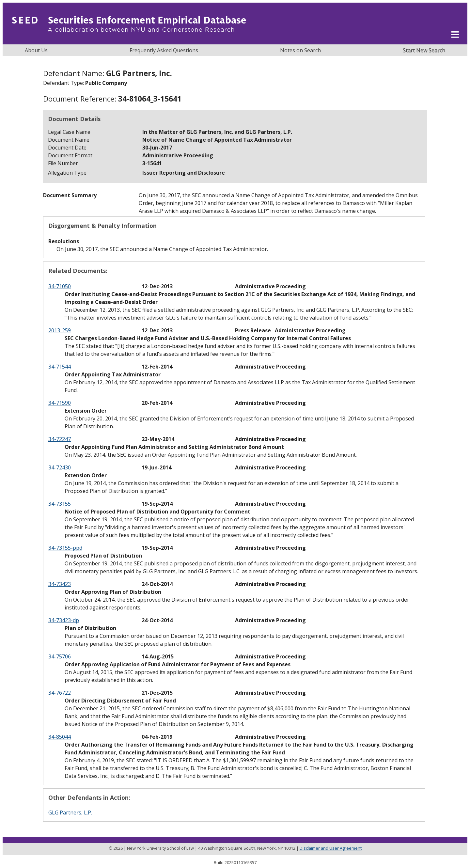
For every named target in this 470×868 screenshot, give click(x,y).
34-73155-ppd (65, 548)
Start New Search (424, 50)
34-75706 (60, 656)
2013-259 (60, 330)
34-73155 (60, 504)
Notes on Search (300, 50)
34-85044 (60, 737)
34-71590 (60, 403)
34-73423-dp (64, 620)
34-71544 (60, 367)
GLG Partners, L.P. (70, 813)
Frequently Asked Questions (164, 50)
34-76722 (60, 693)
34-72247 (60, 439)
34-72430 (60, 467)
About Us (36, 50)
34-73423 (60, 584)
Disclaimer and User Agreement (331, 848)
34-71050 (60, 286)
